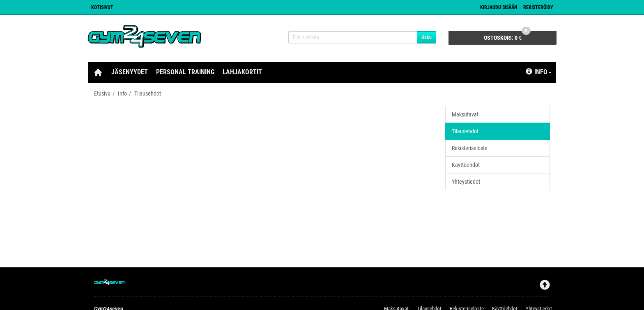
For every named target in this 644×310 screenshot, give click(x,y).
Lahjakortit (242, 72)
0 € (507, 36)
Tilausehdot (148, 93)
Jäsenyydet (130, 72)
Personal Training (185, 72)
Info (539, 72)
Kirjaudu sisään (499, 7)
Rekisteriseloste (470, 148)
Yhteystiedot (466, 182)
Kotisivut (102, 7)
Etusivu (102, 93)
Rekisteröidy (538, 7)
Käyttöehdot (466, 165)
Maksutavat (465, 114)
